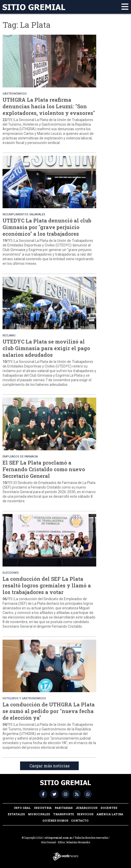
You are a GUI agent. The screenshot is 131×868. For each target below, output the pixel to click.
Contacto (80, 820)
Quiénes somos (55, 820)
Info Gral (22, 808)
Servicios (85, 814)
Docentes (109, 808)
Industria (43, 808)
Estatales (16, 814)
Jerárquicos (86, 808)
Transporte (64, 814)
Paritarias (64, 808)
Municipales (39, 814)
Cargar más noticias (50, 766)
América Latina (110, 814)
